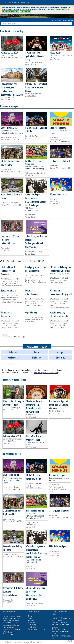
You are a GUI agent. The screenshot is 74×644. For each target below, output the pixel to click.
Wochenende (18, 630)
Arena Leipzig (5, 625)
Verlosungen (15, 621)
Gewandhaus (8, 634)
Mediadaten (9, 642)
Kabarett (12, 628)
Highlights (6, 627)
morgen (59, 20)
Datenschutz (17, 642)
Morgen (12, 632)
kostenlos (31, 620)
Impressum (26, 642)
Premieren (7, 630)
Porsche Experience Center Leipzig (47, 373)
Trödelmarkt (12, 616)
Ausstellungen (11, 625)
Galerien (17, 625)
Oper (10, 620)
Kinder (12, 630)
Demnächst (5, 616)
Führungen (19, 616)
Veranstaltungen (7, 364)
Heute (4, 623)
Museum (18, 623)
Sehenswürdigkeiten (8, 618)
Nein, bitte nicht (26, 12)
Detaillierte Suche (68, 20)
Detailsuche (32, 627)
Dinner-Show (11, 623)
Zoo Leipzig (17, 618)
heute (54, 20)
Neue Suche (16, 364)
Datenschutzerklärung (63, 9)
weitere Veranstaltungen (14, 337)
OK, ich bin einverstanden (10, 12)
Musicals (6, 632)
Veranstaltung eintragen (36, 629)
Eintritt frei (5, 621)
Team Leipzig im (36, 642)
